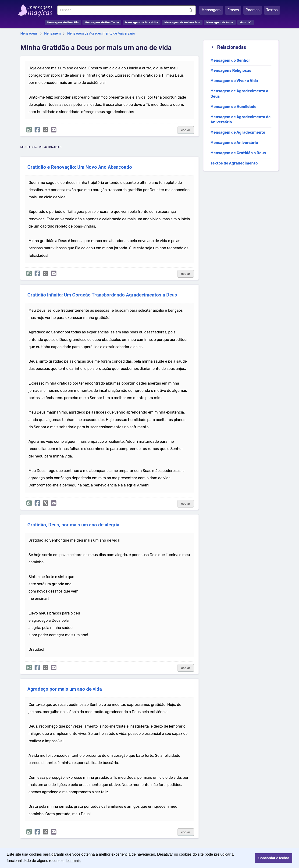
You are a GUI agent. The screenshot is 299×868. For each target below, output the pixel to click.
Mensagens (29, 34)
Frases (233, 10)
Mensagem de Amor (220, 22)
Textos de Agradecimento (234, 163)
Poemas (253, 10)
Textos (272, 10)
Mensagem (211, 10)
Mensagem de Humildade (233, 107)
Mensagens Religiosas (231, 70)
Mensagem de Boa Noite (142, 22)
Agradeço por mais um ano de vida (65, 689)
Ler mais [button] (73, 861)
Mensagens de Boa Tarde (102, 22)
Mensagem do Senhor (230, 60)
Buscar (191, 10)
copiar (186, 130)
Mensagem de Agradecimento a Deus (239, 94)
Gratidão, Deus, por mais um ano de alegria (73, 525)
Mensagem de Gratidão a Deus (238, 153)
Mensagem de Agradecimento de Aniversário (101, 34)
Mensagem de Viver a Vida (234, 81)
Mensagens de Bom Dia (63, 22)
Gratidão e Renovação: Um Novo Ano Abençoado (80, 167)
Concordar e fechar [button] (274, 858)
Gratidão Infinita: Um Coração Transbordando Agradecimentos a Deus (102, 295)
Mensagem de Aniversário (182, 22)
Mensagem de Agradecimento (238, 132)
